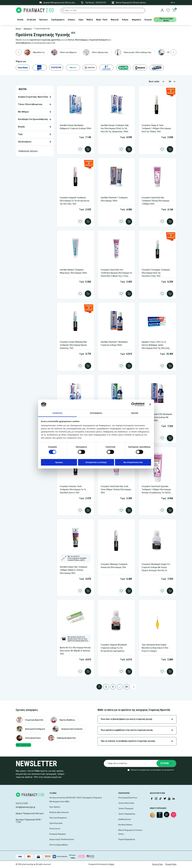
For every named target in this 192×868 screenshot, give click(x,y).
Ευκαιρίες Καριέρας (58, 834)
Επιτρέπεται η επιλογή (96, 462)
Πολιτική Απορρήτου (58, 818)
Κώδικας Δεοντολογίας (59, 812)
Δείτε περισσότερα (23, 745)
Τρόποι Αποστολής (126, 803)
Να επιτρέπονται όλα (133, 462)
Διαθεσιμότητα (125, 819)
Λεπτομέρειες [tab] (96, 413)
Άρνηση (59, 462)
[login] (162, 10)
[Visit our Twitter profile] (165, 799)
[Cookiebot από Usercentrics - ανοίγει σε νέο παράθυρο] (133, 404)
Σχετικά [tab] (135, 413)
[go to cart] (174, 10)
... (120, 687)
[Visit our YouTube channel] (169, 799)
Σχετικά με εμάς (56, 823)
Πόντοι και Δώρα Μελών (164, 20)
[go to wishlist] (168, 10)
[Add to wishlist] (80, 149)
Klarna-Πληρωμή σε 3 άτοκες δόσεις (130, 832)
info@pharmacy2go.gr (25, 807)
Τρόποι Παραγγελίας (127, 814)
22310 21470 (22, 803)
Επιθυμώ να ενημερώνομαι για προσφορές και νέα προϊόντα (152, 770)
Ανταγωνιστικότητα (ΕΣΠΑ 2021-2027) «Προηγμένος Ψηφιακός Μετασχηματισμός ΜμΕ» (76, 800)
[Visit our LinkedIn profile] (174, 799)
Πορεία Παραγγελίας (127, 839)
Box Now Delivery (125, 825)
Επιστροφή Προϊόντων (128, 798)
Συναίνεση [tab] (57, 413)
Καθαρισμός (28, 151)
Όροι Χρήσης (55, 807)
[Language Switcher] (173, 3)
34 (126, 687)
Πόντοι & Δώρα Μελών (59, 845)
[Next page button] (134, 687)
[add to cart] (88, 149)
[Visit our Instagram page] (156, 799)
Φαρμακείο (28, 29)
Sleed (112, 864)
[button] (63, 10)
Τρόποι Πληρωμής (126, 808)
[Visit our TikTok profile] (160, 799)
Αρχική (18, 29)
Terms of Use (157, 864)
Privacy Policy (171, 864)
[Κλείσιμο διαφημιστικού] (150, 404)
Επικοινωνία (55, 829)
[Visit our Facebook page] (152, 799)
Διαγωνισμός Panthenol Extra (62, 839)
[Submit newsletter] (166, 763)
